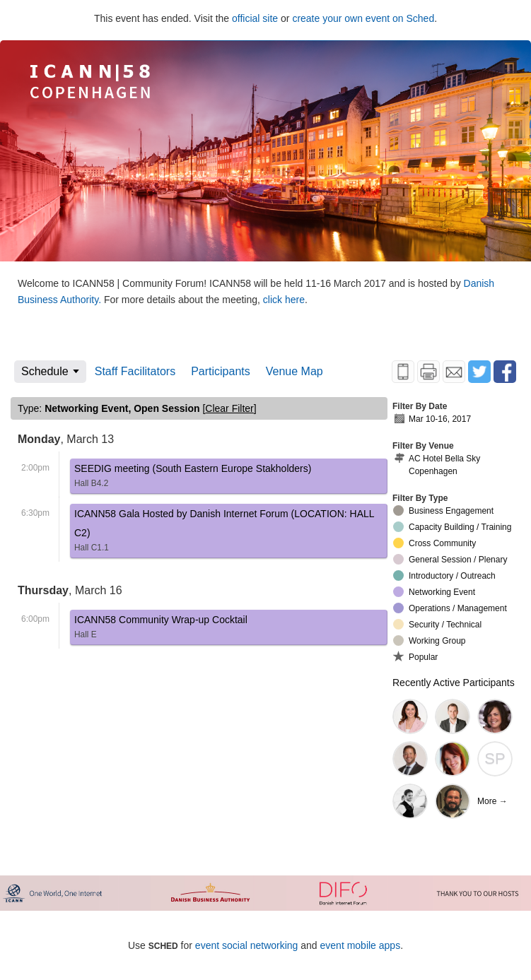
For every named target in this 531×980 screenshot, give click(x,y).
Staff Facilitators (135, 371)
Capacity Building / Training (452, 527)
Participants (221, 371)
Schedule (45, 371)
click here (284, 300)
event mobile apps (361, 945)
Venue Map (294, 371)
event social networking (247, 945)
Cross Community (434, 543)
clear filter (229, 408)
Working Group (429, 640)
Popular (415, 656)
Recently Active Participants (454, 683)
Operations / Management (450, 608)
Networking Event (434, 592)
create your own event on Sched (363, 18)
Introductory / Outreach (444, 575)
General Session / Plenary (450, 559)
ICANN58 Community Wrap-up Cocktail (161, 629)
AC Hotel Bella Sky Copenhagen (437, 465)
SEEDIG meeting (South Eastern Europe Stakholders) (193, 478)
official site (255, 18)
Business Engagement (443, 510)
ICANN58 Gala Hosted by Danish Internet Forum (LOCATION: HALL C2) (229, 533)
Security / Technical (437, 624)
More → (492, 801)
